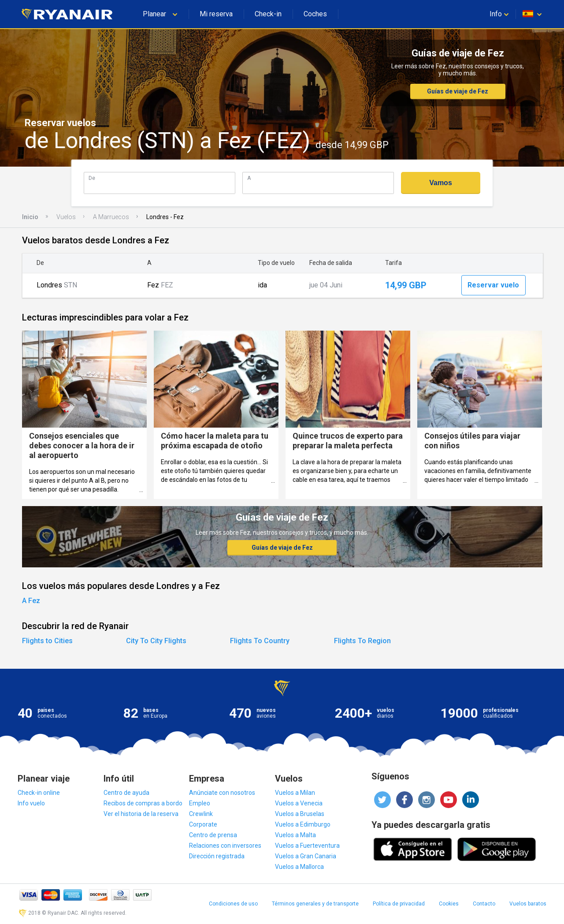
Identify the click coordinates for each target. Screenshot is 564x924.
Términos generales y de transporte (315, 904)
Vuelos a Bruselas (300, 814)
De (92, 178)
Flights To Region (362, 641)
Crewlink (201, 814)
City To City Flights (156, 641)
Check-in (268, 14)
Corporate (203, 824)
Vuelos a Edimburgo (303, 824)
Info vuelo (31, 803)
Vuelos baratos (528, 904)
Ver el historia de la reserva (141, 814)
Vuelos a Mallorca (299, 867)
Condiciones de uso (233, 904)
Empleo (200, 803)
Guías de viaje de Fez (458, 91)
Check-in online (39, 793)
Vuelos (66, 217)
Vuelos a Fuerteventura (307, 846)
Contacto (484, 904)
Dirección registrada (217, 856)
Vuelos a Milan (295, 793)
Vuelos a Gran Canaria (306, 856)
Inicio (30, 217)
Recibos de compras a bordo (143, 803)
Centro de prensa (213, 835)
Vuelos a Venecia (299, 803)
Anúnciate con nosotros (222, 793)
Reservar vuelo (493, 285)
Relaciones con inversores (225, 846)
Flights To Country (260, 641)
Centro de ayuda (126, 793)
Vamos (441, 183)
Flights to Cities (47, 641)
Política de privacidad (399, 904)
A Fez (31, 601)
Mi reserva (216, 14)
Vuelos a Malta (295, 835)
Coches (315, 14)
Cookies (449, 904)
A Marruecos (111, 217)
